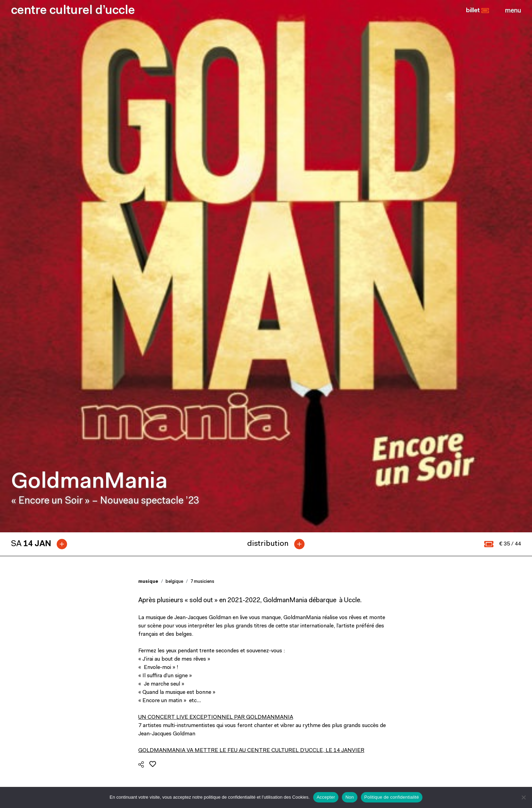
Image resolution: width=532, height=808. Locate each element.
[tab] (42, 213)
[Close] (513, 11)
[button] (478, 11)
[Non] (523, 797)
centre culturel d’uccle (73, 11)
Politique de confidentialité (392, 797)
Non (350, 797)
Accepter (326, 797)
